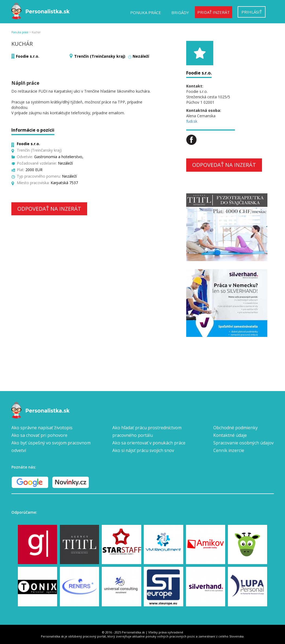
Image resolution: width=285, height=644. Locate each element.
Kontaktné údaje (230, 435)
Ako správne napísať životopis (42, 428)
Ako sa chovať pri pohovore (39, 435)
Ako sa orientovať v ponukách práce (149, 443)
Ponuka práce (146, 12)
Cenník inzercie (229, 450)
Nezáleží (141, 56)
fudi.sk (192, 121)
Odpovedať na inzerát (49, 209)
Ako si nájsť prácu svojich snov (143, 450)
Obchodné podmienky (235, 428)
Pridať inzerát (214, 12)
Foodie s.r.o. (28, 56)
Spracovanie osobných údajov (243, 443)
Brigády (180, 12)
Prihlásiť (252, 12)
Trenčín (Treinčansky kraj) (100, 56)
